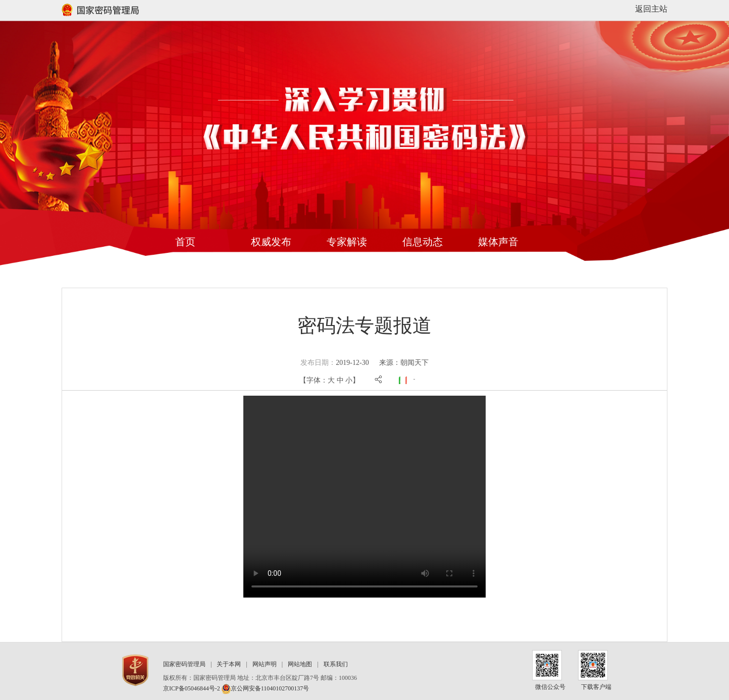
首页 (185, 242)
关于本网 (229, 664)
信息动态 (423, 242)
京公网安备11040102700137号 (266, 688)
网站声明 (265, 664)
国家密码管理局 (184, 664)
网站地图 (300, 664)
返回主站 (651, 9)
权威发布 (271, 242)
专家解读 (347, 242)
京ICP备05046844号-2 (192, 688)
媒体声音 (498, 242)
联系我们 (336, 664)
